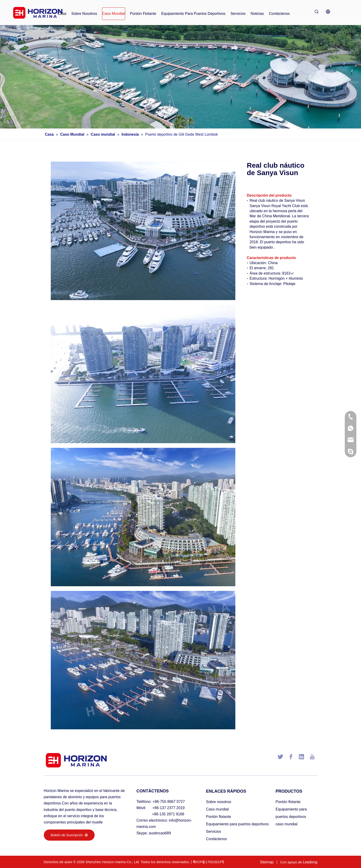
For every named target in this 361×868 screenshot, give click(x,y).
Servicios (214, 831)
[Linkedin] (301, 757)
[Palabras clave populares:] (317, 12)
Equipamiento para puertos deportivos (237, 824)
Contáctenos (217, 839)
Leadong (310, 862)
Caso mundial (217, 809)
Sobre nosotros (219, 802)
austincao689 (160, 833)
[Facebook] (291, 757)
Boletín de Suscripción (69, 835)
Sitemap (267, 862)
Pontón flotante (219, 817)
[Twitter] (280, 757)
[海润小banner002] (180, 77)
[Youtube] (312, 757)
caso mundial (287, 824)
